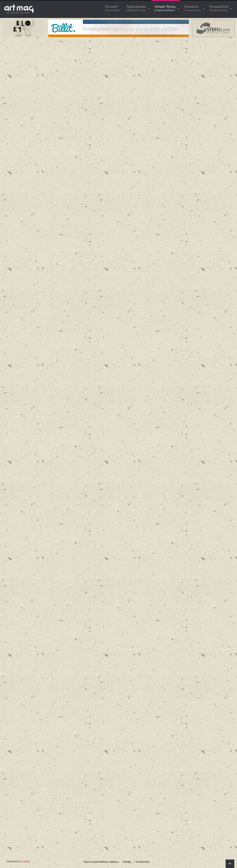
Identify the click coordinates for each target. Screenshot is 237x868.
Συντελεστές (143, 862)
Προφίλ (127, 862)
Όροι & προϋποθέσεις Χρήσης (101, 862)
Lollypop (26, 861)
